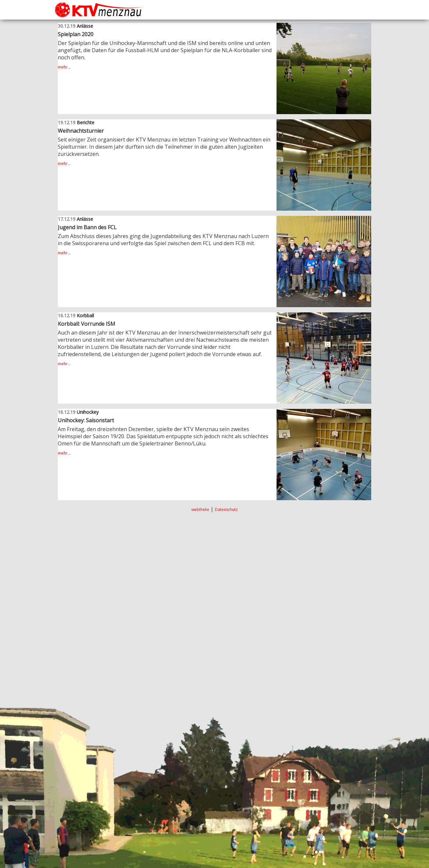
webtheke (200, 509)
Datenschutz (226, 509)
